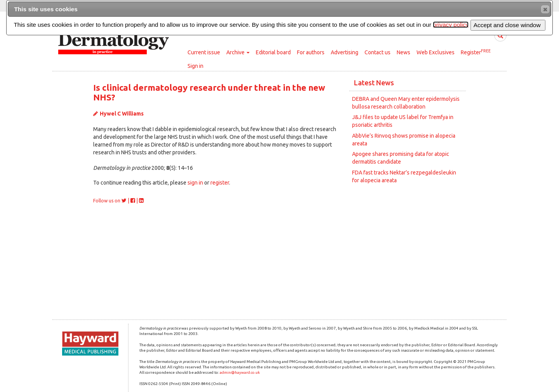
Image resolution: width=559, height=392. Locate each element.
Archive (238, 52)
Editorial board (273, 52)
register (220, 183)
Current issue (204, 52)
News (404, 52)
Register (476, 52)
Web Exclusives (436, 52)
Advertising (345, 52)
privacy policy (451, 25)
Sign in (195, 66)
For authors (311, 52)
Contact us (378, 52)
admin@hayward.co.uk (240, 372)
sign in (195, 183)
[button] (545, 9)
